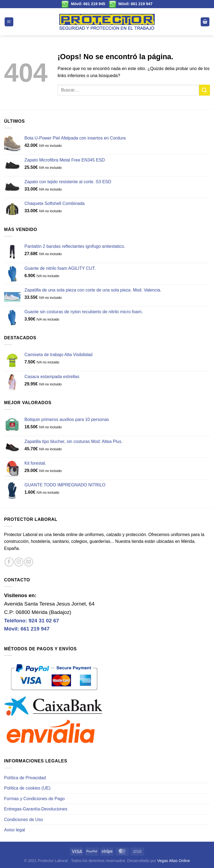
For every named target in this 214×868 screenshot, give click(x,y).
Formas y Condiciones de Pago (34, 799)
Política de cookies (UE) (27, 788)
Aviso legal (15, 830)
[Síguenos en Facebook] (9, 562)
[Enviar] (204, 90)
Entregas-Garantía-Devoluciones (36, 809)
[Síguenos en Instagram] (19, 562)
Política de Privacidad (25, 778)
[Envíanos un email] (29, 562)
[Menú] (9, 22)
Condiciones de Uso (23, 820)
